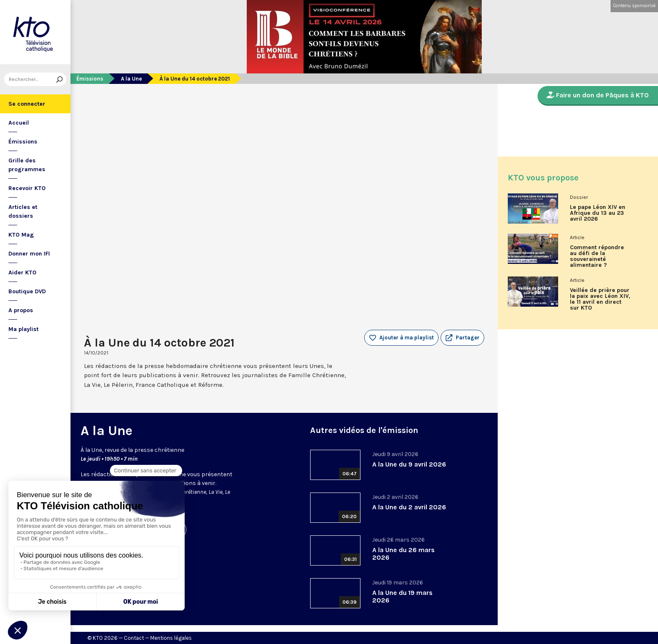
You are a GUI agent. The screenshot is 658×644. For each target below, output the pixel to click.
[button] (462, 338)
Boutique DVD (27, 291)
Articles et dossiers (23, 211)
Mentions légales (171, 638)
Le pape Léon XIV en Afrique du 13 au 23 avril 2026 (598, 213)
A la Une (131, 79)
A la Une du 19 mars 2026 (402, 596)
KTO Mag (21, 235)
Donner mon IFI (29, 254)
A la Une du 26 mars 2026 (403, 554)
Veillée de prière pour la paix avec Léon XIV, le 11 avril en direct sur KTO (600, 299)
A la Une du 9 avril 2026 (409, 464)
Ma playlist (23, 329)
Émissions (23, 142)
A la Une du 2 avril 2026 (409, 507)
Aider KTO (22, 272)
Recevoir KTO (27, 188)
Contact (134, 638)
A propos (21, 310)
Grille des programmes (27, 165)
